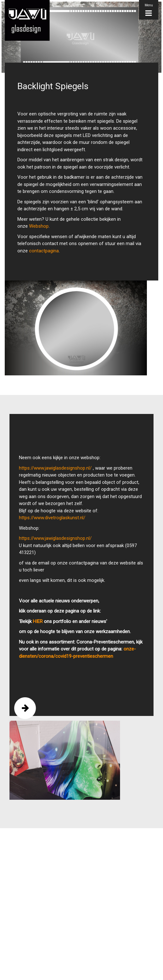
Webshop (39, 226)
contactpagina (44, 251)
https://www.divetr (38, 518)
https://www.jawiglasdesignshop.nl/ (55, 468)
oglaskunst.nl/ (71, 518)
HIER (38, 621)
